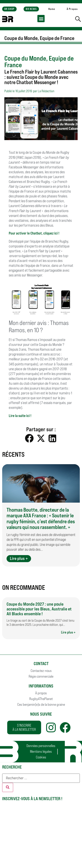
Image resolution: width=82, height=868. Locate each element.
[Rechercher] (8, 787)
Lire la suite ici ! (20, 416)
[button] (41, 19)
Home (52, 9)
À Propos (72, 9)
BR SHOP (9, 9)
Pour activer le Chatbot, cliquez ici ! (34, 233)
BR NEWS (31, 9)
